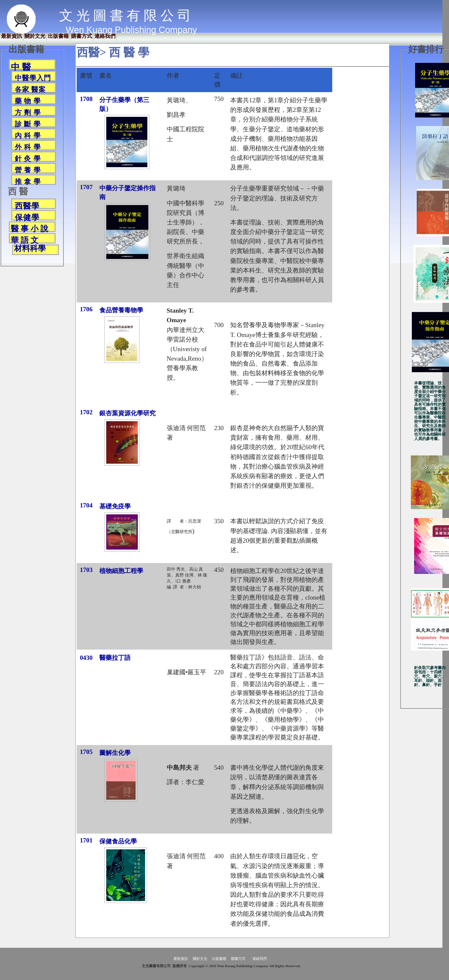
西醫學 (27, 205)
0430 (86, 658)
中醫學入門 (33, 78)
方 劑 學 (28, 112)
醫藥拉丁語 (115, 658)
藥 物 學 (28, 101)
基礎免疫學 (115, 506)
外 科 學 (28, 147)
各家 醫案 (30, 89)
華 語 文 (25, 240)
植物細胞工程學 (121, 571)
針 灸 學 (28, 158)
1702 (86, 412)
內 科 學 (28, 135)
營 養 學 (28, 170)
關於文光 (35, 36)
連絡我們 (105, 36)
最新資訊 (12, 36)
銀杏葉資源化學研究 (127, 413)
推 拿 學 (28, 181)
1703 (86, 570)
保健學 (27, 217)
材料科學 (30, 249)
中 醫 (21, 66)
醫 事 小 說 (30, 228)
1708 (86, 99)
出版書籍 (58, 36)
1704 (86, 505)
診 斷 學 (28, 124)
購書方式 (82, 36)
